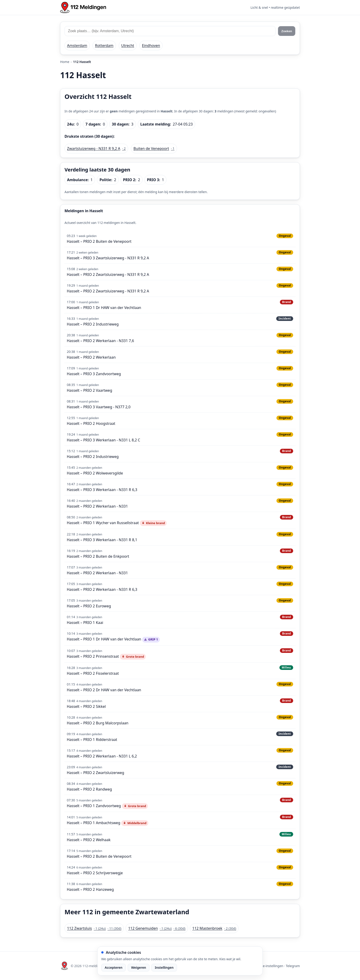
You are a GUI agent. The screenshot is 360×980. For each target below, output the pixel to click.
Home (65, 62)
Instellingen (164, 967)
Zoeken (287, 31)
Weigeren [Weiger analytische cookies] (139, 967)
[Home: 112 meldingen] (83, 7)
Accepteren (114, 967)
